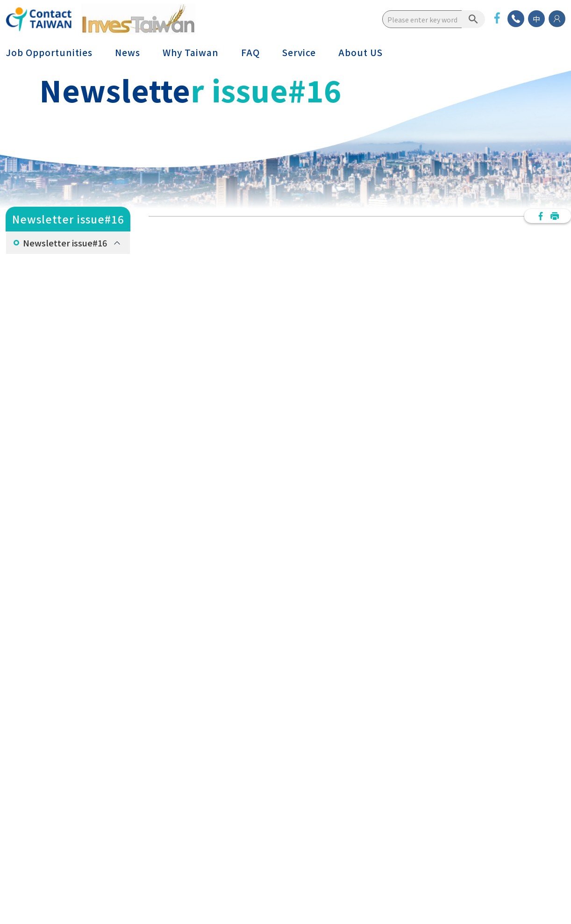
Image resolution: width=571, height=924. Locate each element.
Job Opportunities (49, 52)
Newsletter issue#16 (65, 243)
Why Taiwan (191, 52)
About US (360, 52)
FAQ (250, 52)
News (128, 52)
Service (299, 52)
